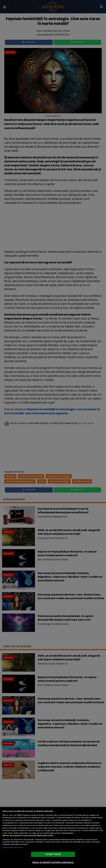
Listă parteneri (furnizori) (13, 847)
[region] (53, 837)
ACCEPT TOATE (53, 854)
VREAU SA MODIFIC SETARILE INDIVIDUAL (53, 862)
